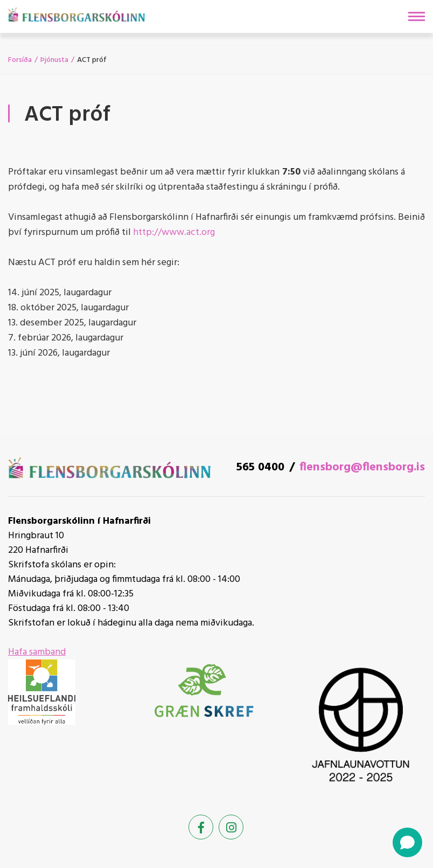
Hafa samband (37, 652)
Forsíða (20, 60)
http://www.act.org (174, 232)
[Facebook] (201, 827)
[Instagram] (231, 827)
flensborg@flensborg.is (362, 467)
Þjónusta (54, 60)
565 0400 (260, 467)
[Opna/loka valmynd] (417, 16)
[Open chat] (407, 842)
